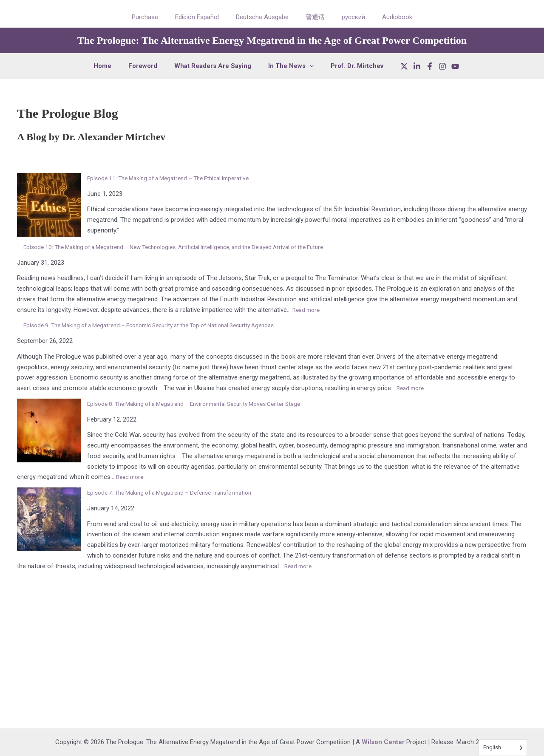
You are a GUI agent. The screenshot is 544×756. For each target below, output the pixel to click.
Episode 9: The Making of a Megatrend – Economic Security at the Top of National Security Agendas (163, 325)
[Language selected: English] (503, 748)
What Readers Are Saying (213, 66)
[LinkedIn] (406, 66)
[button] (305, 66)
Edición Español (203, 17)
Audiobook (387, 17)
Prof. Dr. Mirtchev (348, 66)
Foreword (147, 66)
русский (347, 17)
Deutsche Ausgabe (264, 17)
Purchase (156, 17)
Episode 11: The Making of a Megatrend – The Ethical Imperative (177, 178)
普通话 (313, 17)
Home (111, 66)
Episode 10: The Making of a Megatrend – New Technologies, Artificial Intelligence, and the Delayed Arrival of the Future (189, 247)
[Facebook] (419, 66)
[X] (394, 66)
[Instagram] (432, 66)
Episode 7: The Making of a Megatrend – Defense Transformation (178, 493)
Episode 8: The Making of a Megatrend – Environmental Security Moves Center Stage (205, 404)
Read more (308, 310)
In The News (287, 66)
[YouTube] (445, 66)
